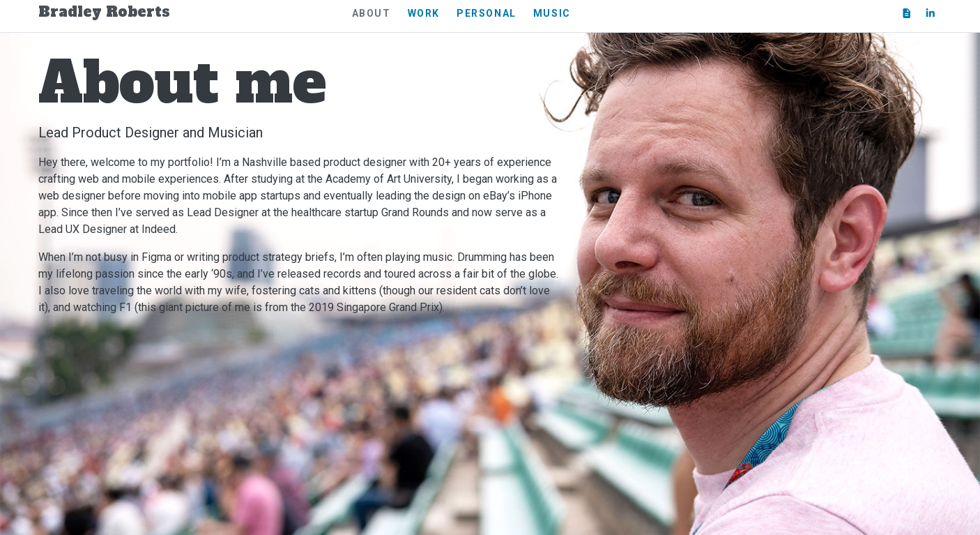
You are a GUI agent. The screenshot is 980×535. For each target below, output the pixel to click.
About (372, 13)
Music (552, 13)
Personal (487, 13)
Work (424, 13)
